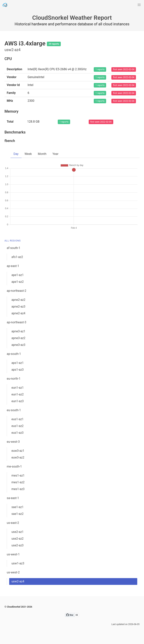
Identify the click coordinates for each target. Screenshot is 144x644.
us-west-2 (13, 572)
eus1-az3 (18, 433)
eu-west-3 (13, 442)
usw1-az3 (18, 563)
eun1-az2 (18, 394)
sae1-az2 (18, 514)
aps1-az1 (18, 363)
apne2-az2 (18, 300)
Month (42, 154)
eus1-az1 (18, 419)
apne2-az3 (18, 307)
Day (16, 154)
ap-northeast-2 (16, 291)
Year (55, 154)
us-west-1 (13, 554)
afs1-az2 (17, 257)
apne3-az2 (18, 338)
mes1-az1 (18, 475)
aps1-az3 (18, 370)
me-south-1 (14, 466)
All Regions (13, 241)
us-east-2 (13, 523)
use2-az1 (18, 532)
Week (28, 154)
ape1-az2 (18, 282)
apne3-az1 (18, 331)
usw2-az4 (18, 581)
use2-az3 (18, 545)
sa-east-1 (13, 498)
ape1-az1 (18, 275)
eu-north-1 (14, 379)
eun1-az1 (18, 388)
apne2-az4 (18, 313)
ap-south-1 (14, 354)
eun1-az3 (18, 401)
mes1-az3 (18, 489)
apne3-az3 (18, 345)
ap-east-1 (13, 266)
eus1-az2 (18, 426)
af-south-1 (13, 248)
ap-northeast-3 (16, 322)
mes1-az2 (18, 482)
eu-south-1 (14, 410)
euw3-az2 (18, 457)
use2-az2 (18, 539)
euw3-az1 (18, 451)
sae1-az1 (18, 507)
